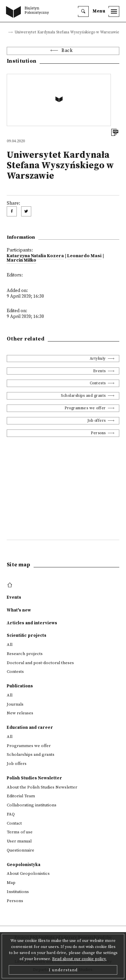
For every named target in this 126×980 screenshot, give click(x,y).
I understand (63, 970)
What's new (19, 610)
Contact (14, 823)
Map (11, 883)
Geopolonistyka (24, 865)
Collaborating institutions (32, 805)
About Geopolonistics (28, 873)
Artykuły (98, 359)
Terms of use (20, 832)
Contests (98, 383)
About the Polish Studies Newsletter (42, 787)
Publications (20, 686)
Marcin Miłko (22, 260)
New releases (20, 713)
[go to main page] (29, 12)
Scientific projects (27, 635)
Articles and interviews (32, 623)
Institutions (18, 892)
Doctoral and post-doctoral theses (40, 663)
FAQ (11, 814)
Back (67, 51)
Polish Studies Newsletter (34, 778)
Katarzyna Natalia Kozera (35, 256)
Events (99, 371)
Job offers (97, 421)
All (10, 645)
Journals (15, 704)
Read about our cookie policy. (79, 959)
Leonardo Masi (84, 256)
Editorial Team (21, 796)
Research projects (25, 654)
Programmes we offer (85, 408)
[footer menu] (11, 585)
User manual (19, 841)
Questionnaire (20, 850)
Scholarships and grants (83, 396)
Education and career (30, 727)
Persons (98, 433)
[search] (83, 11)
